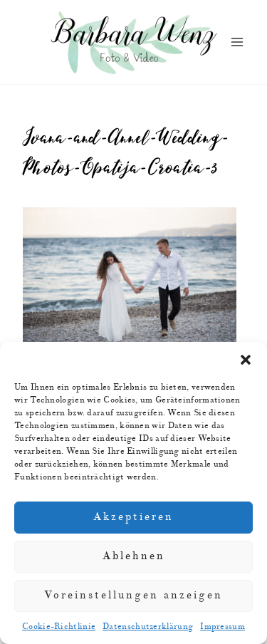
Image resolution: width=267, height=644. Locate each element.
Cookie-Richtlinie (59, 627)
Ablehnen (134, 556)
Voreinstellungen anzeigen (133, 595)
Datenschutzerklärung (148, 627)
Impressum (222, 627)
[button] (246, 360)
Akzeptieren (133, 517)
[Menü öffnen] (237, 42)
